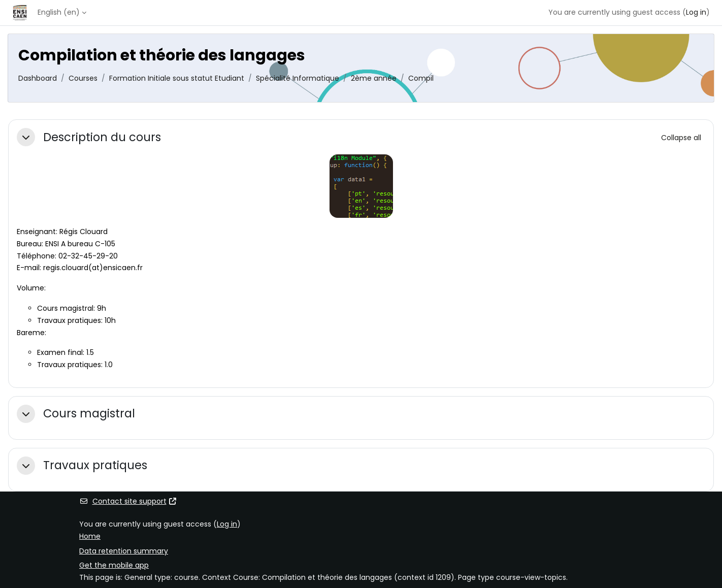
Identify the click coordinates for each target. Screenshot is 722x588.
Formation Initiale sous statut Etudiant (177, 78)
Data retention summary (124, 551)
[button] (26, 137)
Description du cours (102, 137)
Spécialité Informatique (298, 78)
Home (90, 536)
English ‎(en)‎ (59, 12)
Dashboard (38, 78)
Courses (83, 78)
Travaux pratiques (95, 465)
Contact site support (128, 501)
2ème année (374, 78)
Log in (696, 12)
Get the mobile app (114, 565)
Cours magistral (89, 414)
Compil (421, 78)
